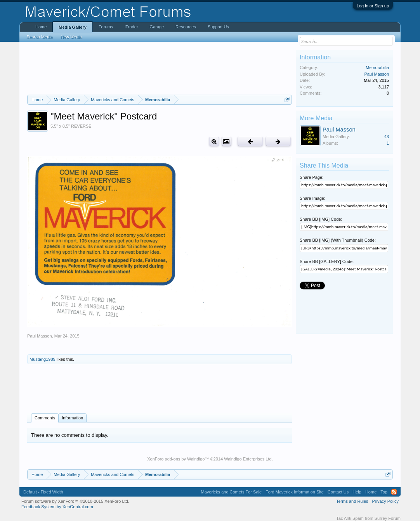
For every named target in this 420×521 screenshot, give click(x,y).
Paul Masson (40, 336)
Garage (157, 27)
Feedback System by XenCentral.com (57, 507)
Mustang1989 (43, 359)
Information (72, 418)
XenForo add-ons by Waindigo (176, 459)
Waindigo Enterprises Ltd (248, 459)
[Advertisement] (160, 68)
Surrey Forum (388, 518)
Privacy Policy (385, 501)
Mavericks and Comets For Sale (232, 492)
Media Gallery (73, 27)
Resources (186, 27)
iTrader (131, 27)
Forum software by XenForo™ (75, 501)
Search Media (40, 37)
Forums (106, 27)
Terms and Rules (352, 501)
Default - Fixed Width (43, 492)
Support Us (218, 27)
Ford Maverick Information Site (295, 492)
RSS (394, 492)
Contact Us (338, 492)
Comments (45, 418)
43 (387, 137)
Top (384, 492)
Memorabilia (377, 68)
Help (357, 492)
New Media (71, 37)
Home (41, 27)
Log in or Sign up (373, 6)
